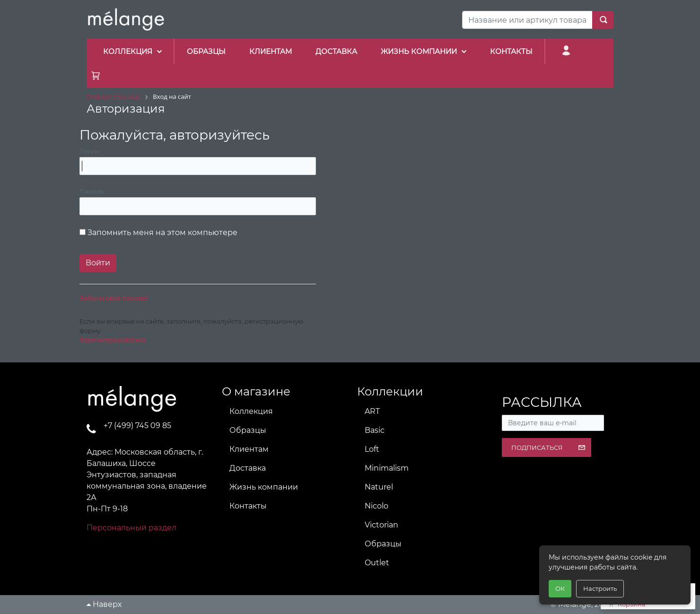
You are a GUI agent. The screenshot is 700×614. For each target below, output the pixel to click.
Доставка (248, 468)
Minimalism (387, 468)
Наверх (104, 604)
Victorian (381, 525)
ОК (560, 588)
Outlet (377, 563)
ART (372, 411)
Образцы (248, 430)
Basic (375, 430)
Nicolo (376, 506)
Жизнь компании (264, 487)
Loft (372, 449)
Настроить (600, 588)
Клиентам (249, 449)
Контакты (248, 506)
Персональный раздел (131, 528)
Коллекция (251, 411)
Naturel (379, 487)
